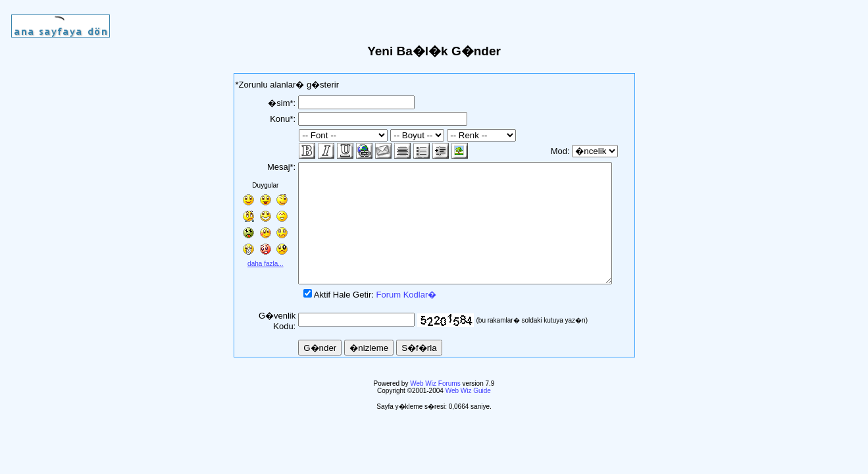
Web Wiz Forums (435, 407)
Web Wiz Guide (468, 414)
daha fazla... (257, 264)
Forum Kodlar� (393, 318)
